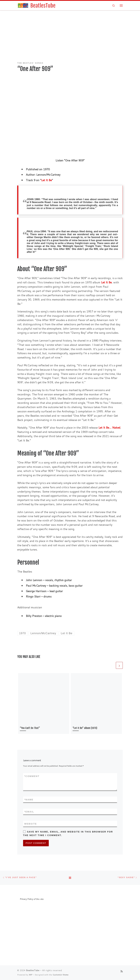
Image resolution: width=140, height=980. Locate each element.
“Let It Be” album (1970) (85, 728)
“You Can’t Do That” (30, 728)
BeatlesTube (33, 970)
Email (29, 812)
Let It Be (46, 180)
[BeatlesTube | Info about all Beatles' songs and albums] (36, 5)
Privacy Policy (26, 899)
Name (29, 800)
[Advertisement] (70, 36)
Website (31, 824)
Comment (32, 776)
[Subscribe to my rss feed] (122, 971)
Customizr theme (61, 975)
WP (31, 975)
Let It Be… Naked (109, 427)
